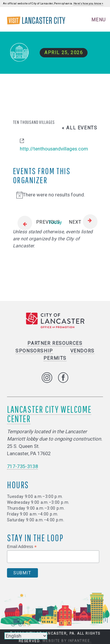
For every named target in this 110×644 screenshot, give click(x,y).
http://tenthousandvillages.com (54, 149)
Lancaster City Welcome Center (49, 414)
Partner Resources (55, 343)
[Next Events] (83, 222)
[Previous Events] (36, 222)
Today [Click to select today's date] (55, 222)
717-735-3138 (22, 466)
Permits (55, 358)
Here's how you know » (88, 4)
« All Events (80, 128)
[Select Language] (26, 636)
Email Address (22, 547)
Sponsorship (34, 351)
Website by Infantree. (67, 641)
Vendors (82, 351)
